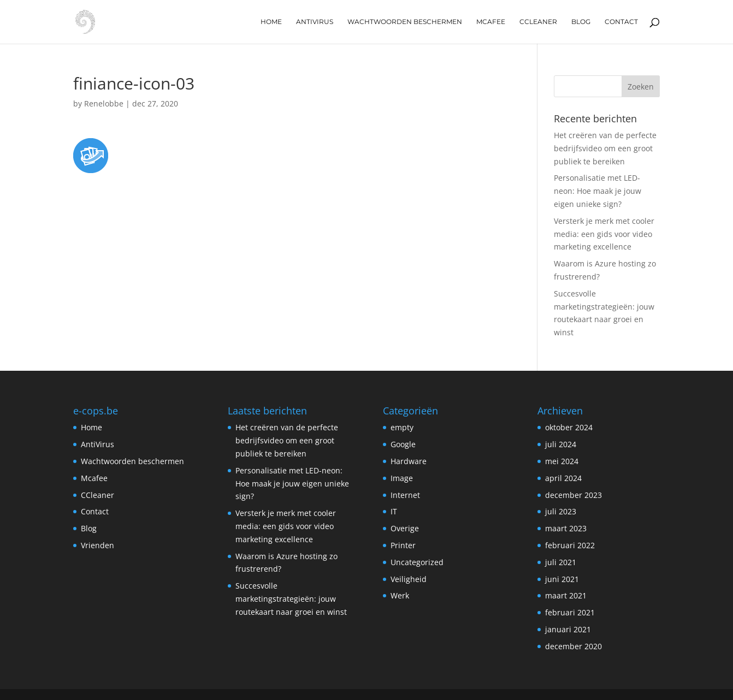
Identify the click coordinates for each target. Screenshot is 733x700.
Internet (405, 495)
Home (271, 22)
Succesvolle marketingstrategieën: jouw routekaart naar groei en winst (291, 599)
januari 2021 (568, 629)
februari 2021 (570, 612)
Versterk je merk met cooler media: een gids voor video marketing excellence (604, 234)
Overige (405, 528)
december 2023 (574, 495)
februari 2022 (570, 545)
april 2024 (563, 478)
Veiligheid (409, 579)
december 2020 (574, 646)
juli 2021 (561, 562)
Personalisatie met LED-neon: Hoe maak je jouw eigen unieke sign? (598, 191)
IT (394, 511)
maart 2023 (566, 528)
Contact (621, 22)
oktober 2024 (569, 427)
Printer (403, 545)
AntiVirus (315, 22)
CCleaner (538, 22)
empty (402, 427)
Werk (400, 595)
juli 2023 (561, 511)
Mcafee (491, 22)
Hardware (409, 461)
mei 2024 (562, 461)
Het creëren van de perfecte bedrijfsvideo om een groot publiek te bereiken (605, 148)
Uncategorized (417, 562)
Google (403, 444)
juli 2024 (561, 444)
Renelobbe (104, 103)
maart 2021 (566, 595)
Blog (581, 22)
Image (402, 478)
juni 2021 (562, 579)
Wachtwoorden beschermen (405, 22)
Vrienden (97, 545)
